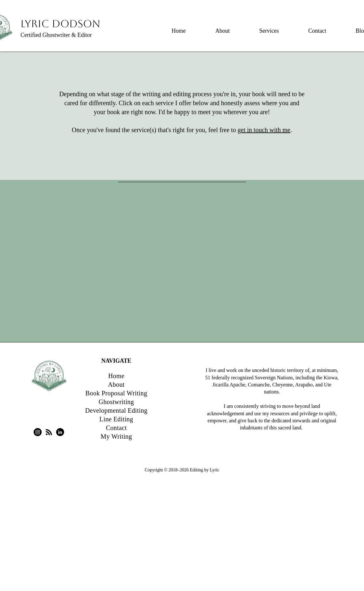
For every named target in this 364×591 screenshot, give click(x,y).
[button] (269, 28)
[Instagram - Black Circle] (38, 432)
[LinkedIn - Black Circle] (60, 432)
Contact (116, 428)
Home (116, 376)
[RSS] (49, 432)
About (116, 384)
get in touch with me (264, 130)
